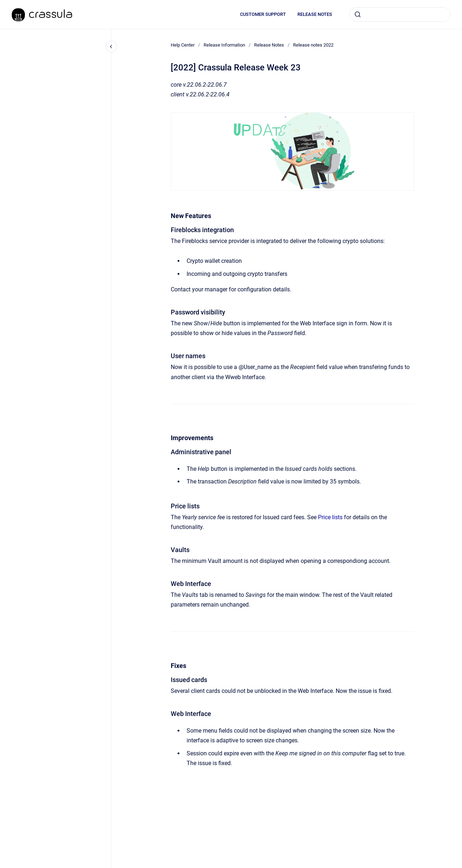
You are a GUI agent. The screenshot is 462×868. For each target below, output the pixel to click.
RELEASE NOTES (315, 14)
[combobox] (400, 14)
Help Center (183, 45)
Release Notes (269, 45)
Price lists (330, 517)
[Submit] (358, 14)
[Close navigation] (111, 47)
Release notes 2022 (313, 45)
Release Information (224, 45)
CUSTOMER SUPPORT (263, 14)
